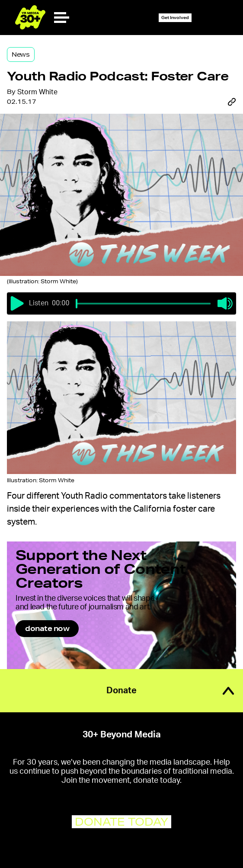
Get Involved (175, 18)
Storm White (37, 92)
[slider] (77, 304)
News (21, 54)
